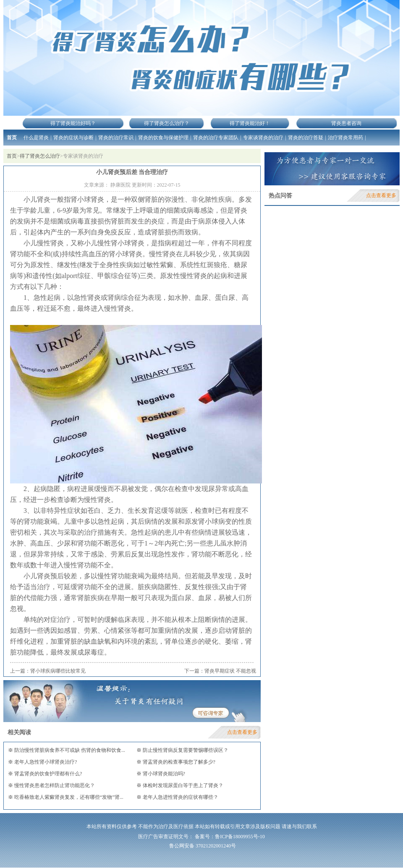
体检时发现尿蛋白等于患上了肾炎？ (182, 785)
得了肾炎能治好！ (250, 123)
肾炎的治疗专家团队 (216, 138)
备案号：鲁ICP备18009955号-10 (230, 837)
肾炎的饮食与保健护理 (163, 138)
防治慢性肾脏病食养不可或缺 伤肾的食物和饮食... (69, 750)
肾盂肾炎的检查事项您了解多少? (178, 762)
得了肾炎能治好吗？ (73, 123)
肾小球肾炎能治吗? (163, 774)
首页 (12, 138)
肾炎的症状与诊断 (73, 138)
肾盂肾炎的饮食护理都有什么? (47, 774)
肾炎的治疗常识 (116, 138)
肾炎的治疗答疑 (306, 138)
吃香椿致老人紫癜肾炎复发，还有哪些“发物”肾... (68, 797)
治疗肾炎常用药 (345, 138)
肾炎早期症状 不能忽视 (230, 671)
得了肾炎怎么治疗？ (167, 123)
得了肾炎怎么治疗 (40, 156)
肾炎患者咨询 (346, 123)
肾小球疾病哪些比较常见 (58, 671)
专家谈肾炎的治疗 (263, 138)
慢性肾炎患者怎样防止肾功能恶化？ (54, 785)
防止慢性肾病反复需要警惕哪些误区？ (185, 750)
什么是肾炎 (36, 138)
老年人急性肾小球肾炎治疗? (45, 762)
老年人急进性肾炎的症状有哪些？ (180, 797)
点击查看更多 (242, 732)
